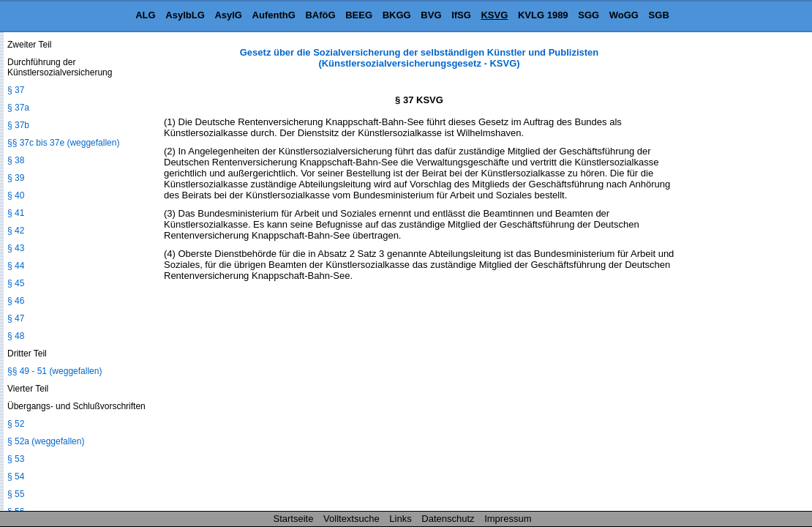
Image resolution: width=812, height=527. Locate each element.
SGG (589, 15)
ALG (145, 15)
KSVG (494, 15)
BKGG (397, 15)
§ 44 (16, 266)
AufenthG (274, 15)
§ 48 (16, 336)
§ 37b (18, 125)
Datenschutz (448, 519)
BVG (431, 15)
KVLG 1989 (543, 15)
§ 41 (16, 213)
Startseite (294, 519)
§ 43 (16, 248)
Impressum (508, 519)
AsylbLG (185, 15)
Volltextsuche (352, 519)
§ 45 (16, 283)
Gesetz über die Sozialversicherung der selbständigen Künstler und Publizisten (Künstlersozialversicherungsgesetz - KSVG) (420, 58)
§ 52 (16, 424)
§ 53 (16, 459)
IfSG (461, 15)
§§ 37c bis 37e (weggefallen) (63, 143)
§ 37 (16, 90)
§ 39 (16, 178)
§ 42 (16, 231)
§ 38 (16, 160)
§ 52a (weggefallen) (46, 441)
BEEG (359, 15)
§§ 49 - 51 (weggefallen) (54, 371)
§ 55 (16, 494)
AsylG (228, 15)
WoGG (624, 15)
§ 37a (18, 108)
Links (400, 519)
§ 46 (16, 301)
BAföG (320, 15)
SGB (659, 15)
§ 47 (16, 318)
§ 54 (16, 476)
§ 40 (16, 195)
